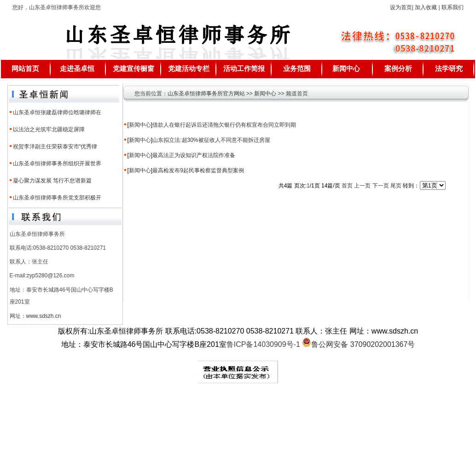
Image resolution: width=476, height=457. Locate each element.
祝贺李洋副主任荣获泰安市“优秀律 (55, 146)
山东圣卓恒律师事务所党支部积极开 (57, 198)
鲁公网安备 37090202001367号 (358, 344)
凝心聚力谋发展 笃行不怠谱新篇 (52, 181)
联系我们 (453, 7)
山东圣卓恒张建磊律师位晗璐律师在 (57, 112)
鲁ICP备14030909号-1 (263, 344)
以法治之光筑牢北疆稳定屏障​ (49, 129)
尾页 (396, 186)
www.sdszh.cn (44, 316)
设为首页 (401, 7)
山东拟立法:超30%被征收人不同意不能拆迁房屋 (211, 140)
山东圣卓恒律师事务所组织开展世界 (57, 164)
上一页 (362, 186)
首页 (347, 186)
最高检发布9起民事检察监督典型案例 (198, 170)
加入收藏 (426, 7)
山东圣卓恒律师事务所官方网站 (206, 94)
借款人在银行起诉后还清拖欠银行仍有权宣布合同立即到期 (224, 125)
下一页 (381, 186)
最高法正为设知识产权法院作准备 (194, 155)
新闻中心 (265, 94)
